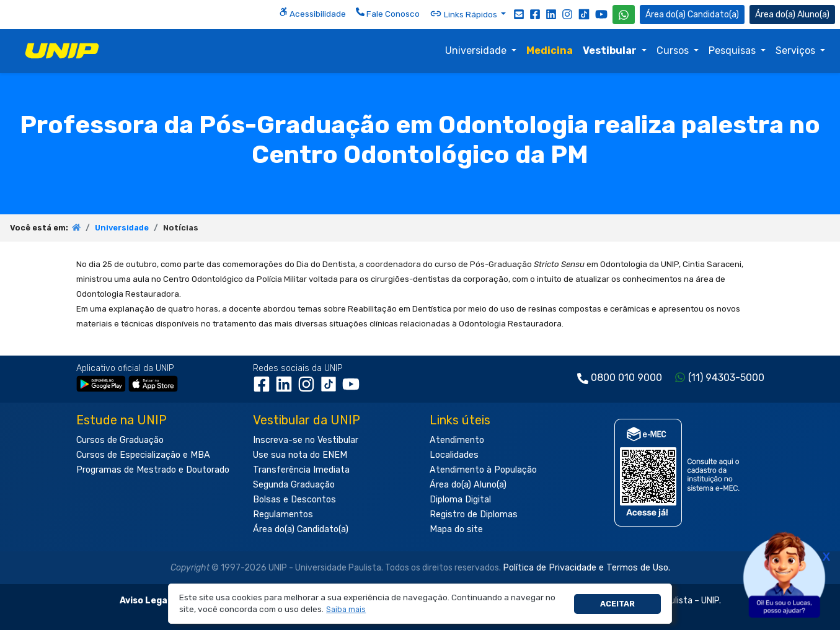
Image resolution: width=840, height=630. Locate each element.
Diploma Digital (460, 500)
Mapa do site (456, 529)
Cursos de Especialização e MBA (143, 455)
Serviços (797, 50)
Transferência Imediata (301, 470)
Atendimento (457, 440)
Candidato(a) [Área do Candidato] (692, 15)
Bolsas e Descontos (294, 500)
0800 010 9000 (626, 378)
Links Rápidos (464, 14)
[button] (346, 610)
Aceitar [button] (617, 604)
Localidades (454, 455)
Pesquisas (733, 50)
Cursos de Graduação (120, 440)
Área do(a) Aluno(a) (468, 485)
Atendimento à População (483, 470)
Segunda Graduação (294, 485)
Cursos (674, 50)
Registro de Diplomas (474, 514)
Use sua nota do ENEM (300, 455)
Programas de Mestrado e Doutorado (153, 470)
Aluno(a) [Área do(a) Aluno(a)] (792, 15)
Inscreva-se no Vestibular (306, 440)
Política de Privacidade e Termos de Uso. (586, 568)
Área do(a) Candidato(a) (301, 529)
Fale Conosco (388, 13)
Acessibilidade (312, 13)
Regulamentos (283, 514)
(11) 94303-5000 (726, 378)
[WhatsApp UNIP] (624, 15)
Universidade (477, 50)
